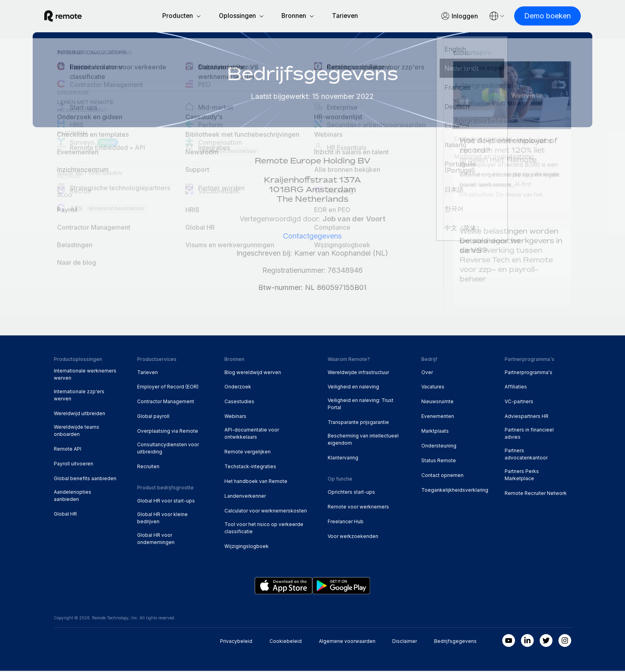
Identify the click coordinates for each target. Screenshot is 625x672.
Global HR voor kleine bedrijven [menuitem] (162, 519)
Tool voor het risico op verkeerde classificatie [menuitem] (264, 529)
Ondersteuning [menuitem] (439, 447)
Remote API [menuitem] (68, 450)
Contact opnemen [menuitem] (442, 476)
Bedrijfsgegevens (455, 642)
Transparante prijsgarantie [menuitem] (358, 423)
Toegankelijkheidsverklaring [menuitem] (455, 491)
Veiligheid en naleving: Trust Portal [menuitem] (361, 405)
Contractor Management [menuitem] (166, 403)
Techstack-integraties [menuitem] (250, 468)
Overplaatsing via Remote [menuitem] (168, 432)
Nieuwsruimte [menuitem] (437, 403)
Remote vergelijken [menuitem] (248, 453)
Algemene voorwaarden (347, 642)
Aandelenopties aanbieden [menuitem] (73, 497)
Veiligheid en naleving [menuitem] (353, 388)
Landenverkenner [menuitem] (245, 497)
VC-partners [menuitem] (519, 403)
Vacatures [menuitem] (433, 388)
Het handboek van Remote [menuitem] (256, 482)
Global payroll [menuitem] (153, 417)
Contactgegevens (312, 237)
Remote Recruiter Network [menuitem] (536, 494)
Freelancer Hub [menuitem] (346, 523)
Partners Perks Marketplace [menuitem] (522, 476)
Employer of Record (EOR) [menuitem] (168, 388)
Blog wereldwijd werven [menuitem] (253, 373)
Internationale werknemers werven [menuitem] (85, 375)
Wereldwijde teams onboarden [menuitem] (77, 432)
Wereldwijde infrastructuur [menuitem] (358, 373)
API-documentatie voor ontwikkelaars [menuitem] (252, 435)
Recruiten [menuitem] (148, 468)
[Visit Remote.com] (73, 17)
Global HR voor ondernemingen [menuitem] (156, 540)
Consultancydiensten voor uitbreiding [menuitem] (168, 449)
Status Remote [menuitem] (439, 462)
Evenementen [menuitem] (438, 417)
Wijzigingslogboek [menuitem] (247, 547)
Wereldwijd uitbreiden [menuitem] (80, 415)
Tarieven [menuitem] (147, 373)
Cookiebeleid (286, 642)
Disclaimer (405, 642)
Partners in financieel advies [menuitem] (529, 435)
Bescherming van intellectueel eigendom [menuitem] (363, 440)
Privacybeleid (236, 642)
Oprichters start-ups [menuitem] (351, 493)
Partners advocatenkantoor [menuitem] (526, 455)
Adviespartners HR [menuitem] (527, 417)
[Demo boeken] (538, 17)
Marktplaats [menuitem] (435, 432)
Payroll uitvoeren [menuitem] (74, 465)
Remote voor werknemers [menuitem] (358, 508)
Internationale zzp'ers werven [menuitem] (79, 396)
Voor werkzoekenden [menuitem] (353, 537)
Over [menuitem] (427, 373)
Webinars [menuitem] (235, 417)
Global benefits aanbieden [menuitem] (85, 480)
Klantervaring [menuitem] (343, 459)
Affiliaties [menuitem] (516, 388)
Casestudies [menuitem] (239, 403)
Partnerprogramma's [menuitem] (529, 373)
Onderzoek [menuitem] (238, 388)
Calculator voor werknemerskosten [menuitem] (266, 512)
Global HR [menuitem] (65, 515)
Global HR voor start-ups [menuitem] (166, 502)
